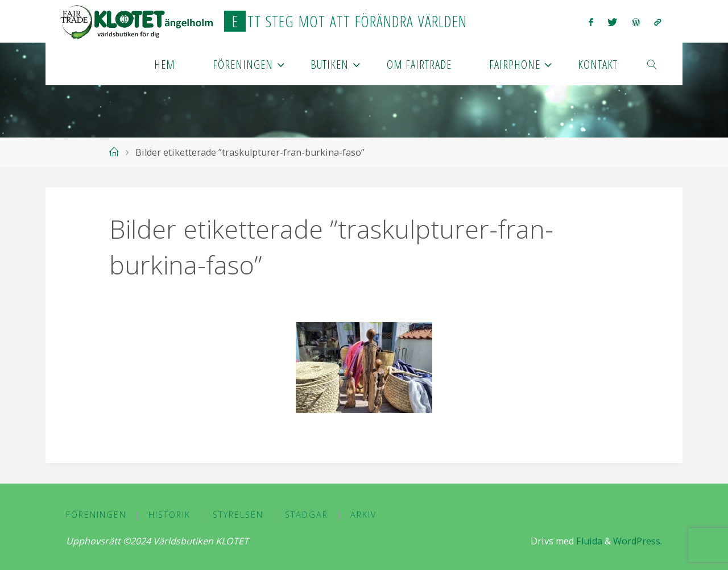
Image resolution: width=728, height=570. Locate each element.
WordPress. (638, 541)
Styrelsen (238, 515)
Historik (169, 515)
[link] (652, 64)
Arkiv (363, 515)
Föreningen (96, 515)
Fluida (588, 541)
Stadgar (307, 515)
